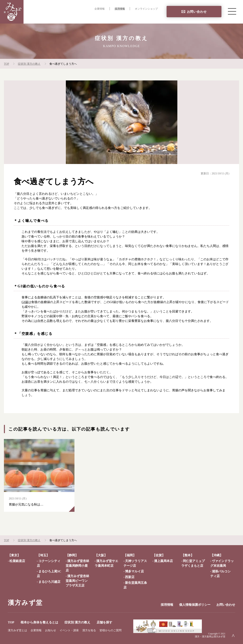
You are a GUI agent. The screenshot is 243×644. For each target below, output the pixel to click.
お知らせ (51, 630)
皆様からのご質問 (111, 630)
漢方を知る (89, 630)
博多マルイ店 (134, 571)
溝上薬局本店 (163, 561)
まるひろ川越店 (49, 582)
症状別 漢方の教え (122, 17)
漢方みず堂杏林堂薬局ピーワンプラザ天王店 (77, 581)
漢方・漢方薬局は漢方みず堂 (210, 637)
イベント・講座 (69, 630)
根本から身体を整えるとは (83, 17)
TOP (55, 17)
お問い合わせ (197, 12)
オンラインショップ (146, 9)
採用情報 (120, 9)
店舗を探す (150, 17)
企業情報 (100, 9)
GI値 (25, 302)
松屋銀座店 (17, 561)
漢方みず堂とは (17, 630)
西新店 (130, 577)
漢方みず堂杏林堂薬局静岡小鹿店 (77, 566)
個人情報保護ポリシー (195, 605)
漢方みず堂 (25, 603)
